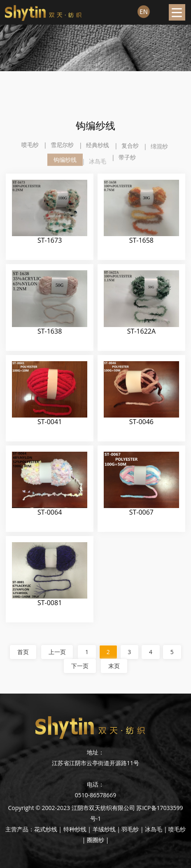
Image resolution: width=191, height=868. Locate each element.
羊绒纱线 (104, 829)
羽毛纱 (130, 829)
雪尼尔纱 (62, 146)
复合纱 (130, 149)
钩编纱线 (65, 166)
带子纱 (127, 159)
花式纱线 (46, 829)
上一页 (57, 652)
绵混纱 (159, 151)
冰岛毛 (98, 168)
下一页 (80, 666)
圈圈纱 (95, 840)
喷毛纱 (30, 145)
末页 (114, 666)
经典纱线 (98, 147)
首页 (23, 652)
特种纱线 (75, 829)
